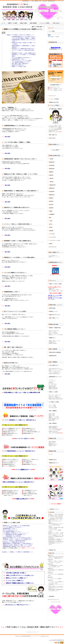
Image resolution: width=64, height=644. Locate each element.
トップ (3, 23)
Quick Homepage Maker (58, 640)
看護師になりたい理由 (54, 290)
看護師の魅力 (52, 288)
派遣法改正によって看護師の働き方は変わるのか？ (23, 49)
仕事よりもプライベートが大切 (56, 370)
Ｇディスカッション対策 (54, 430)
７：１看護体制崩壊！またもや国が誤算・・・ (13, 536)
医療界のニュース (53, 311)
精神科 (51, 244)
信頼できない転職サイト (54, 396)
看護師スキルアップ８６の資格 (56, 335)
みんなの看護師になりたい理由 (56, 291)
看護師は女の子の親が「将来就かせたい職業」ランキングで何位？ (18, 545)
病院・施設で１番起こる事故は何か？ (20, 64)
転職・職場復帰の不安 (54, 419)
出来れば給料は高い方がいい (55, 368)
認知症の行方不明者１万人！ (18, 65)
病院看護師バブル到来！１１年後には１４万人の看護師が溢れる (17, 539)
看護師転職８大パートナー (56, 377)
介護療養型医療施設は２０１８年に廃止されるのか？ (24, 37)
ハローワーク (52, 380)
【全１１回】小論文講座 (54, 433)
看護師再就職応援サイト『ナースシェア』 (31, 636)
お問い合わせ (56, 23)
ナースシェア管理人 (45, 23)
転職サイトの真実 (13, 23)
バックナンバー (52, 81)
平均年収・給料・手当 (54, 331)
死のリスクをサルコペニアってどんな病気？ (22, 61)
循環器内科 (52, 162)
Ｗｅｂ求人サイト (53, 384)
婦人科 (51, 224)
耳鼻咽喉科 (52, 214)
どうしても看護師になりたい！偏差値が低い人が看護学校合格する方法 (56, 537)
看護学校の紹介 (52, 386)
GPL (61, 641)
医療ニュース (7, 552)
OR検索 (57, 37)
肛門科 (51, 227)
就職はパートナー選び (54, 416)
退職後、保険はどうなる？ (55, 341)
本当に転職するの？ (54, 365)
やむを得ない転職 (53, 408)
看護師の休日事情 (53, 343)
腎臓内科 (51, 172)
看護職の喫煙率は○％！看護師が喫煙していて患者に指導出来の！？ (18, 543)
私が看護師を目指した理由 (55, 127)
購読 (54, 76)
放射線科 (51, 231)
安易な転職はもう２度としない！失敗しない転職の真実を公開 (22, 392)
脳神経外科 (52, 195)
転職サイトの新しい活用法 (56, 284)
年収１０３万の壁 (53, 332)
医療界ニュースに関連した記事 (19, 67)
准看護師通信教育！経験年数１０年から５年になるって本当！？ (17, 546)
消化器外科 (52, 191)
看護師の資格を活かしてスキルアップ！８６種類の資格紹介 (56, 525)
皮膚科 (51, 211)
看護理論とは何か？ (53, 444)
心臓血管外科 (52, 185)
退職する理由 (52, 415)
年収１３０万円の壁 (53, 333)
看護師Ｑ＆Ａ (52, 338)
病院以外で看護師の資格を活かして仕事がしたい (20, 583)
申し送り (51, 454)
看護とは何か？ (52, 443)
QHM (63, 641)
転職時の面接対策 (53, 428)
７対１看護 (23, 552)
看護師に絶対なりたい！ (55, 297)
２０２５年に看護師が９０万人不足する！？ (22, 58)
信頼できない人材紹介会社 (55, 398)
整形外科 (51, 198)
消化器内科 (52, 165)
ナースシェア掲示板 (54, 99)
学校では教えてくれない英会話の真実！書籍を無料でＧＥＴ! (32, 627)
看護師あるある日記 (54, 102)
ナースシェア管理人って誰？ (55, 125)
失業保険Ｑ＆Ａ (52, 342)
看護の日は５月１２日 (54, 315)
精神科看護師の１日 (53, 130)
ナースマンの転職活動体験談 (55, 129)
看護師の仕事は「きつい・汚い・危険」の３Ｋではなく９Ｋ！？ (56, 521)
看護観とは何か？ (53, 446)
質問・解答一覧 (53, 135)
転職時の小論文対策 (53, 432)
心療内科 (51, 178)
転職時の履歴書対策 (53, 426)
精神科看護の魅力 (53, 247)
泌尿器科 (51, 208)
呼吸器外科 (52, 188)
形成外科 (51, 201)
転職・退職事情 (53, 411)
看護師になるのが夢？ (54, 132)
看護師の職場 (52, 420)
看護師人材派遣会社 (53, 388)
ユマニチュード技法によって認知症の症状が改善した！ (15, 541)
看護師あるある (53, 460)
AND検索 (51, 37)
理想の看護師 (33, 23)
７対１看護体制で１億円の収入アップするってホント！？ (16, 533)
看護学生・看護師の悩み (55, 328)
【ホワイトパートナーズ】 (55, 275)
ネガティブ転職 (52, 406)
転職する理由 (24, 23)
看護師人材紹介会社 (53, 389)
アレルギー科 (52, 237)
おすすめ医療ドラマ (53, 256)
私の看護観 (52, 299)
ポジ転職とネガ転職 (54, 402)
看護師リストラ (29, 552)
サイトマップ (52, 96)
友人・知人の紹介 (53, 385)
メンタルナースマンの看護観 (55, 128)
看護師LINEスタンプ (54, 463)
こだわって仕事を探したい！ (55, 372)
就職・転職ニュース (54, 318)
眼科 (50, 218)
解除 (58, 76)
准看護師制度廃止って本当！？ (19, 59)
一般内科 (51, 159)
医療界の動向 (52, 308)
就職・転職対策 (53, 423)
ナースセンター (52, 381)
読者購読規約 (54, 79)
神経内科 (51, 175)
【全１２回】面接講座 (54, 429)
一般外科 (51, 182)
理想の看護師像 (52, 442)
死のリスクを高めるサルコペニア (10, 530)
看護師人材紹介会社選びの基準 (56, 399)
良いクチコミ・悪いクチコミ (55, 395)
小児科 (51, 221)
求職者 (19, 552)
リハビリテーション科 (54, 240)
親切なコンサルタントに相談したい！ (17, 578)
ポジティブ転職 (52, 405)
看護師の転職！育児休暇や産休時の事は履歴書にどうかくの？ (56, 543)
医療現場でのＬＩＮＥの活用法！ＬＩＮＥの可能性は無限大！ (17, 526)
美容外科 (51, 205)
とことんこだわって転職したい (15, 581)
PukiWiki (54, 641)
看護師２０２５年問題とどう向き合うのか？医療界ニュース (20, 35)
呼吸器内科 (52, 169)
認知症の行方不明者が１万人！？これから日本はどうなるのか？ (17, 538)
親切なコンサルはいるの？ (55, 371)
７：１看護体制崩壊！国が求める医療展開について (14, 535)
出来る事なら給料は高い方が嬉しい (16, 573)
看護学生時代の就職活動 (55, 352)
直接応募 (51, 382)
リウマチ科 (52, 234)
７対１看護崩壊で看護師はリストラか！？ (21, 62)
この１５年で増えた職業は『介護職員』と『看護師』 (24, 38)
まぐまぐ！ (61, 82)
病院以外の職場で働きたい (55, 374)
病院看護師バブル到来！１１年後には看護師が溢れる (24, 53)
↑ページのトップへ (30, 632)
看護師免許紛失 (53, 356)
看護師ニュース (14, 552)
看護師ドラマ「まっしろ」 (55, 257)
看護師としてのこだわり (54, 418)
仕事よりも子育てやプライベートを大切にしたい (20, 575)
